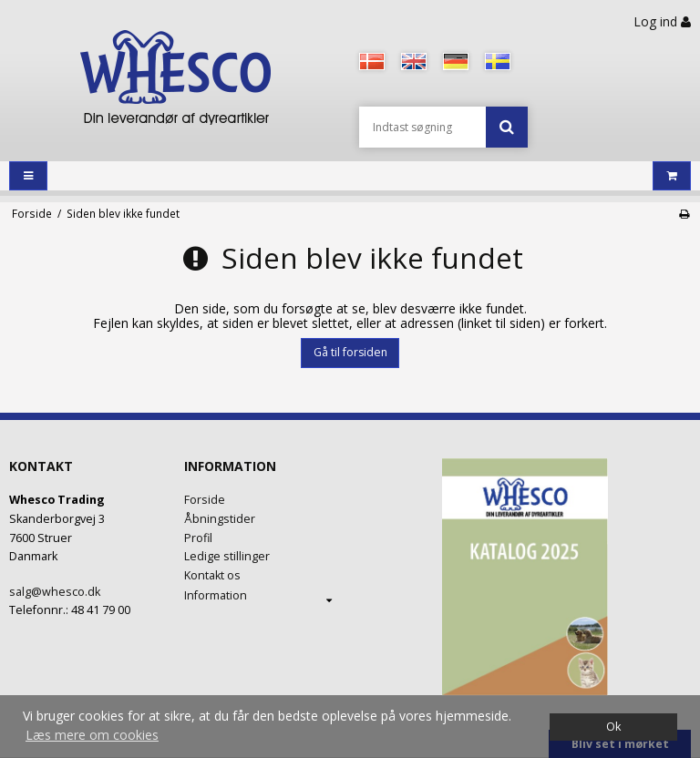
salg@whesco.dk (55, 592)
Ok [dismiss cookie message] (613, 727)
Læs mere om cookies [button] (92, 735)
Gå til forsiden (350, 352)
